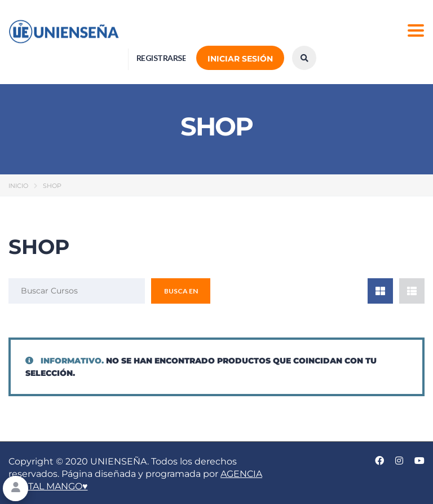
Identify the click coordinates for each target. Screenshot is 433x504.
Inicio (18, 186)
